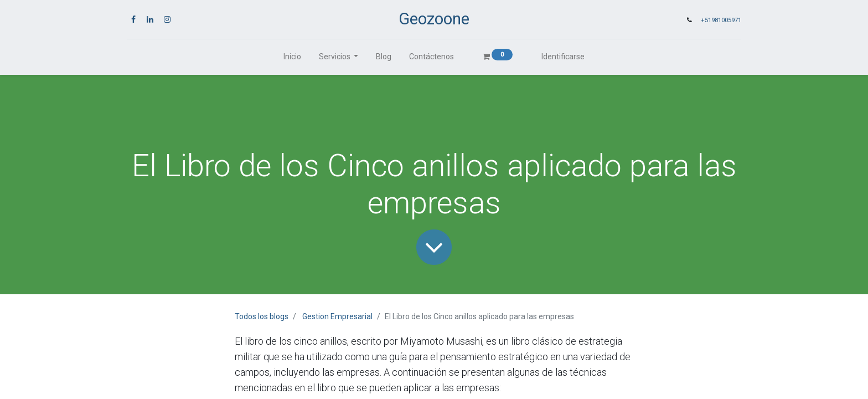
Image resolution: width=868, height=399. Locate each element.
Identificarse (563, 57)
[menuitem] (292, 57)
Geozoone (434, 19)
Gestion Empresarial (337, 316)
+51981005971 (721, 20)
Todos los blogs (262, 316)
